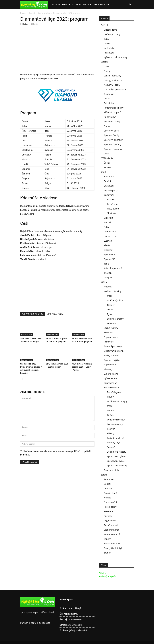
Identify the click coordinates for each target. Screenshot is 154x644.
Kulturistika (110, 48)
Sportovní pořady (113, 144)
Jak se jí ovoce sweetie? (71, 619)
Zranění (108, 553)
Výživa (77, 5)
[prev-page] (22, 379)
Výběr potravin (111, 374)
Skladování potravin (114, 351)
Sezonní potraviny (113, 346)
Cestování (109, 195)
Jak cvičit (108, 43)
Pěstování (109, 342)
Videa (107, 154)
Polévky (111, 429)
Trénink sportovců (113, 268)
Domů (23, 13)
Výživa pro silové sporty (115, 57)
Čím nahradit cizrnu (69, 614)
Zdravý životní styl (113, 548)
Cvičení (55, 5)
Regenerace (110, 521)
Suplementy (110, 365)
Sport (66, 5)
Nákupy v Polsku (112, 85)
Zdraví (87, 5)
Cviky (106, 39)
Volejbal (108, 277)
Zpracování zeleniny (117, 465)
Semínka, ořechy (115, 319)
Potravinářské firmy (114, 108)
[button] (130, 5)
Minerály (108, 332)
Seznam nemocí (112, 534)
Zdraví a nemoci (112, 543)
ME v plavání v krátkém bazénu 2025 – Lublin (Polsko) (82, 367)
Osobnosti (109, 94)
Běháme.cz (104, 573)
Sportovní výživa (112, 360)
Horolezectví (110, 236)
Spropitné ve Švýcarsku (71, 625)
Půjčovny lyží (110, 117)
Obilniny (111, 305)
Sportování (109, 254)
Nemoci (108, 498)
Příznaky (108, 516)
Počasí (107, 99)
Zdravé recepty (111, 388)
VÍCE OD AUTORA (55, 314)
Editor (26, 24)
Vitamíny (108, 369)
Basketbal (109, 177)
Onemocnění (110, 502)
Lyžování (108, 241)
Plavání (107, 245)
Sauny (107, 126)
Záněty (107, 539)
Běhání (107, 181)
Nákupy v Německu (114, 80)
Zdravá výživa (111, 383)
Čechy (107, 163)
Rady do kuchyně (116, 438)
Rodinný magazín (107, 576)
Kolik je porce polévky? (70, 608)
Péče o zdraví (110, 507)
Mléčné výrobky (115, 300)
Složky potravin (111, 355)
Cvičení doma (111, 30)
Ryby (109, 314)
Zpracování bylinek (116, 456)
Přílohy (111, 433)
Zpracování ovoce (116, 461)
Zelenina (111, 323)
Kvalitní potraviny (113, 291)
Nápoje (111, 410)
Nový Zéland (113, 209)
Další (106, 66)
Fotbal (107, 227)
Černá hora (113, 204)
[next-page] (27, 379)
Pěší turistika (101, 5)
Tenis (106, 264)
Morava (108, 167)
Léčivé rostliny (111, 328)
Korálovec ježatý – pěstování (73, 630)
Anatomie (109, 479)
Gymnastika (110, 232)
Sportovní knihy (112, 135)
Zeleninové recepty (117, 452)
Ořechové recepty (116, 420)
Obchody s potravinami (115, 89)
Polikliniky (109, 103)
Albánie (111, 199)
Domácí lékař (110, 493)
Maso (110, 296)
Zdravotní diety (111, 470)
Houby (110, 397)
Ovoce (110, 310)
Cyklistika (109, 218)
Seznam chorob (112, 530)
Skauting (108, 250)
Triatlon (108, 273)
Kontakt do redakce (40, 623)
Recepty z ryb (114, 443)
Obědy (110, 415)
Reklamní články (112, 121)
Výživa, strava (111, 378)
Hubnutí (108, 287)
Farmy (107, 71)
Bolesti (107, 484)
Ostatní (32, 13)
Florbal (107, 222)
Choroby (108, 488)
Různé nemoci (111, 525)
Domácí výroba (115, 392)
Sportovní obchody (113, 140)
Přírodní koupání (112, 112)
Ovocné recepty (115, 424)
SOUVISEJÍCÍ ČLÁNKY (33, 314)
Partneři (24, 623)
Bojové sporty (111, 190)
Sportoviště (110, 259)
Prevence (108, 511)
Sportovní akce (44, 13)
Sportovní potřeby (113, 149)
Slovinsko (112, 213)
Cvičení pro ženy (112, 34)
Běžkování (109, 186)
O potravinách (111, 337)
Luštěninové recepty (117, 401)
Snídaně (111, 447)
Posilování (109, 53)
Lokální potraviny (112, 76)
